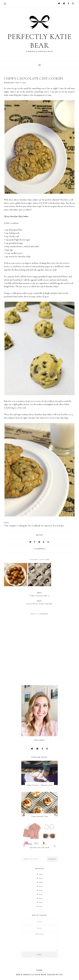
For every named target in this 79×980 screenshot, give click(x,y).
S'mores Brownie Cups (39, 818)
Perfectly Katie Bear (40, 42)
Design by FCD (55, 976)
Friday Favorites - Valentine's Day (39, 787)
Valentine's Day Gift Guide (40, 849)
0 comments (39, 550)
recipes (40, 537)
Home (39, 972)
